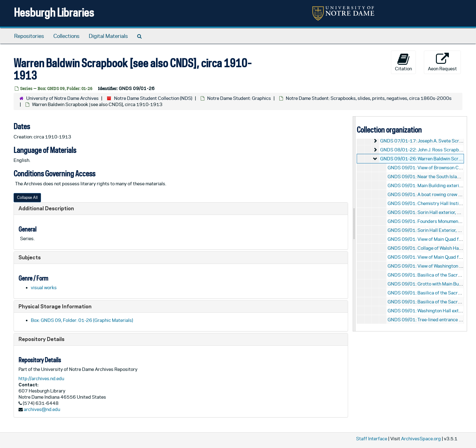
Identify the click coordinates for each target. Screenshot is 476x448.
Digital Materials (108, 36)
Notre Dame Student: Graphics (239, 98)
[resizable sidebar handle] (354, 224)
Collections (66, 36)
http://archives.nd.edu (41, 378)
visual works (44, 288)
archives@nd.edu (42, 409)
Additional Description (46, 208)
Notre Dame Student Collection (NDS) (153, 98)
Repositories (29, 36)
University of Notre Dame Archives (62, 98)
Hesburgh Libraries (54, 12)
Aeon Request (442, 62)
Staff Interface (372, 439)
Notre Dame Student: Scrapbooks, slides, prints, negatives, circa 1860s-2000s (369, 98)
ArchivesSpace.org (421, 439)
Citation (403, 62)
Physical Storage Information (55, 306)
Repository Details (41, 339)
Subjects (30, 257)
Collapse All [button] (27, 197)
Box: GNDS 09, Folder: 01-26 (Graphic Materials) (82, 320)
